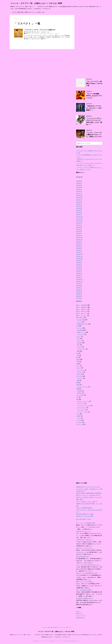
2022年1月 (79, 214)
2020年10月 (79, 240)
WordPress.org (80, 618)
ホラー (78, 366)
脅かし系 (79, 374)
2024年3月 (79, 183)
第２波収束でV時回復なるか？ (84, 598)
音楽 (35, 32)
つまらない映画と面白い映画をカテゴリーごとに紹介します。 (29, 12)
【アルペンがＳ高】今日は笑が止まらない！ (88, 565)
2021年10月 (79, 221)
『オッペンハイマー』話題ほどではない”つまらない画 (94, 83)
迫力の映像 (80, 330)
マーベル (79, 420)
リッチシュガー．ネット (84, 519)
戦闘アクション (81, 332)
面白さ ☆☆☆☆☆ (82, 316)
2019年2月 (79, 275)
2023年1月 (79, 194)
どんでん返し (80, 395)
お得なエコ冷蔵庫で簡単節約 (84, 508)
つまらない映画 (80, 320)
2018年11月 (79, 281)
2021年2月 (79, 235)
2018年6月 (79, 290)
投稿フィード (80, 613)
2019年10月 (79, 258)
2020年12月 (79, 238)
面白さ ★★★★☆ (42, 32)
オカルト (79, 368)
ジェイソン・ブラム (83, 412)
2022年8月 (79, 202)
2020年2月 (79, 250)
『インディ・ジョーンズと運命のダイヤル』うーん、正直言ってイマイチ (94, 135)
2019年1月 (79, 277)
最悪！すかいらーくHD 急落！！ (85, 582)
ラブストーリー (81, 349)
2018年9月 (79, 284)
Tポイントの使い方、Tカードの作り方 (87, 501)
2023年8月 (79, 185)
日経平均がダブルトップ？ (83, 531)
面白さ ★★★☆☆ (82, 309)
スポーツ (79, 341)
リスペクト (31, 34)
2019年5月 (79, 269)
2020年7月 (79, 246)
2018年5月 (79, 292)
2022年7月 (79, 204)
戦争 (77, 357)
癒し (78, 345)
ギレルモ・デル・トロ (83, 401)
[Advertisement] (89, 46)
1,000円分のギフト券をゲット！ (85, 540)
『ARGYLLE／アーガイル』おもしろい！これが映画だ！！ (94, 108)
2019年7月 (79, 265)
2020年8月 (79, 244)
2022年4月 (79, 208)
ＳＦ (77, 326)
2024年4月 (79, 181)
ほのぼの (79, 343)
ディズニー (79, 422)
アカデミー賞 (80, 424)
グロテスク (80, 372)
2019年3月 (79, 273)
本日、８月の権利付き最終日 (84, 590)
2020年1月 (79, 252)
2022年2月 (79, 212)
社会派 (78, 359)
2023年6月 (79, 187)
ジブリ (79, 418)
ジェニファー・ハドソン (53, 34)
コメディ (79, 336)
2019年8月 (79, 263)
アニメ (78, 414)
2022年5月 (79, 206)
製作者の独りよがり (83, 324)
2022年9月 (79, 200)
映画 (27, 34)
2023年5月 (79, 189)
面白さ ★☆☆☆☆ (82, 313)
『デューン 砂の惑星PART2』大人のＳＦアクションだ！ (94, 96)
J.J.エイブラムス (82, 408)
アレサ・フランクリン (41, 34)
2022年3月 (79, 210)
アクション (79, 328)
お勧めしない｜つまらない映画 (85, 516)
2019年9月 (79, 261)
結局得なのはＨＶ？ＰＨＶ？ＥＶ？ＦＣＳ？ (88, 487)
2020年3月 (79, 248)
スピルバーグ (81, 403)
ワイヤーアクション (83, 387)
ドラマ (78, 339)
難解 (78, 380)
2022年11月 (79, 198)
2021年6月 (79, 227)
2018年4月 (79, 294)
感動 (78, 351)
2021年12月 (79, 217)
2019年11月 (79, 256)
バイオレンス (81, 334)
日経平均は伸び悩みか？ (83, 556)
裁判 (78, 362)
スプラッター (81, 370)
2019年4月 (79, 271)
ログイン (79, 611)
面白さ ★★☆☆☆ (82, 311)
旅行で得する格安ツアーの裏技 (85, 514)
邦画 (77, 389)
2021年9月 (79, 223)
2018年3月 (79, 296)
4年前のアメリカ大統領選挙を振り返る (87, 573)
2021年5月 (79, 229)
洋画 (77, 399)
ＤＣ (77, 397)
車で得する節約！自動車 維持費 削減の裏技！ (89, 493)
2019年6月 (79, 267)
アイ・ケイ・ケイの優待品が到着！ (86, 523)
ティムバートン (81, 410)
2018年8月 (79, 286)
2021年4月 (79, 231)
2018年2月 (79, 298)
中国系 (78, 385)
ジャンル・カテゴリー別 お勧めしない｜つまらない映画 (36, 3)
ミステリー (80, 378)
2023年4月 (79, 191)
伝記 (48, 32)
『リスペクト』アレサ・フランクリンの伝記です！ (40, 30)
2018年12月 (79, 279)
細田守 (79, 416)
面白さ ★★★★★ (82, 305)
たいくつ (79, 322)
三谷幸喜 (79, 391)
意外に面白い (80, 318)
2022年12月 (79, 196)
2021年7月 (79, 225)
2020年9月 (79, 242)
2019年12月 (79, 254)
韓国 (77, 382)
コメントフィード (81, 616)
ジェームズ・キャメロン (84, 406)
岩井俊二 (79, 393)
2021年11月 (79, 219)
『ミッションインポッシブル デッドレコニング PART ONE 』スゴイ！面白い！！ (94, 121)
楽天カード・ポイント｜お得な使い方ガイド (88, 495)
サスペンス (79, 376)
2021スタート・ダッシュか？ (84, 548)
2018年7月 (79, 288)
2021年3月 (79, 233)
